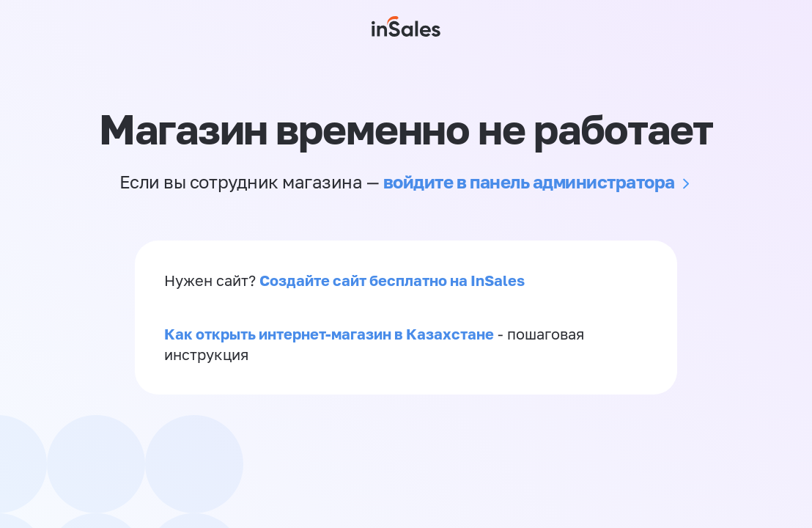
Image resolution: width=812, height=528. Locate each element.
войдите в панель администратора (529, 181)
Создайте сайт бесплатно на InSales (392, 280)
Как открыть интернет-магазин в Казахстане (329, 334)
